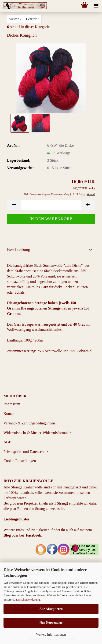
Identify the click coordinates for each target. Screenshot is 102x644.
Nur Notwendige (51, 623)
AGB (7, 442)
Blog (7, 535)
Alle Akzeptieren (51, 609)
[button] (14, 205)
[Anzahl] (51, 205)
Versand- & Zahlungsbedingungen (29, 423)
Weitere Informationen (51, 635)
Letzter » (33, 19)
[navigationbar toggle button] (96, 6)
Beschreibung (19, 249)
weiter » (15, 19)
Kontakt (10, 414)
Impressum (12, 404)
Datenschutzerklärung (27, 600)
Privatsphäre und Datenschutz (26, 452)
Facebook (33, 535)
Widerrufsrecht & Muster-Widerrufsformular (37, 433)
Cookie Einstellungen (20, 461)
